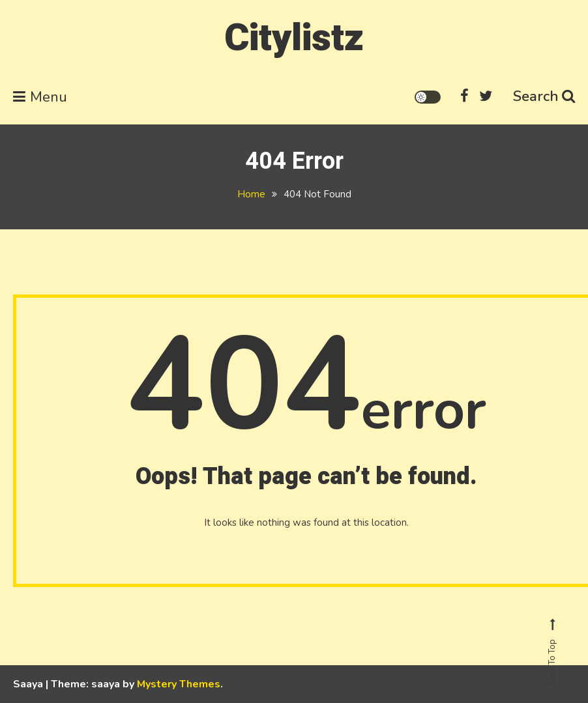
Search (544, 96)
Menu (40, 97)
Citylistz (294, 38)
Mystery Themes (179, 684)
